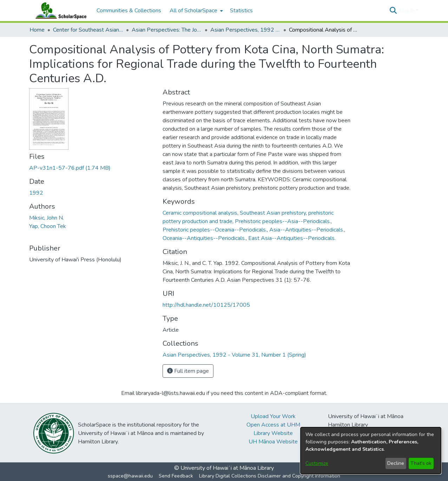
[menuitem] (196, 11)
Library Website (273, 433)
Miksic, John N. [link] (47, 218)
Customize (317, 463)
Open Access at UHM (273, 425)
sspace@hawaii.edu (130, 476)
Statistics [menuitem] (241, 11)
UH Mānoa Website (273, 442)
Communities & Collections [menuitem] (129, 11)
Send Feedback (176, 476)
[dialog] (371, 451)
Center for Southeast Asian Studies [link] (88, 30)
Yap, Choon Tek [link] (48, 226)
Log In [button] (407, 11)
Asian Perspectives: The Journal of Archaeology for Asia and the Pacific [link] (167, 30)
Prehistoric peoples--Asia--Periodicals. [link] (283, 221)
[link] (70, 168)
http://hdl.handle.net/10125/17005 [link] (206, 305)
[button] (393, 11)
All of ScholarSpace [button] (193, 11)
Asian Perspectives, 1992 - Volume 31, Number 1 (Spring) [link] (245, 30)
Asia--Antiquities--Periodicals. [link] (307, 230)
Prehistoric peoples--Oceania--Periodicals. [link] (215, 230)
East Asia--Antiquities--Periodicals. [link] (292, 238)
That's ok (421, 463)
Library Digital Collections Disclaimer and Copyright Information (270, 476)
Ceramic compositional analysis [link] (200, 213)
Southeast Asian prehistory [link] (273, 213)
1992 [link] (36, 193)
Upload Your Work (273, 416)
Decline (396, 463)
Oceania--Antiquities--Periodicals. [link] (204, 238)
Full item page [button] (188, 371)
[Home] (59, 11)
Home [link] (37, 30)
